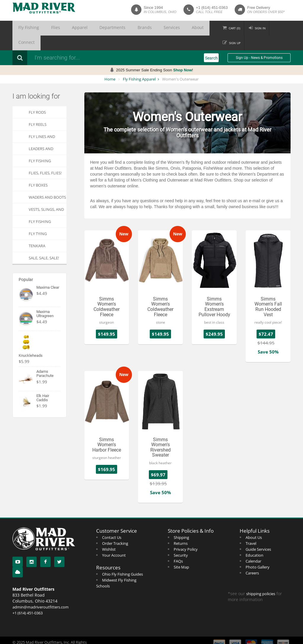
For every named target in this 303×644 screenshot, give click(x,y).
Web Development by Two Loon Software (49, 638)
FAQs (178, 546)
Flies (45, 28)
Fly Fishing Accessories (41, 148)
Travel (251, 529)
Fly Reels (38, 110)
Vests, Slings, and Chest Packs (46, 196)
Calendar (253, 546)
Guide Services (258, 534)
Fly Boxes (38, 170)
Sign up (279, 28)
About (154, 28)
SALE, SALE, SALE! (44, 243)
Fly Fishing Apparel (139, 64)
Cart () (226, 28)
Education (254, 540)
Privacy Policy (186, 534)
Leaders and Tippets (41, 135)
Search (211, 43)
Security (181, 540)
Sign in (253, 28)
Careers (252, 558)
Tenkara (37, 231)
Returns (181, 529)
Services (134, 28)
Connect (174, 28)
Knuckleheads (31, 341)
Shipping (181, 523)
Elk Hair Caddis (43, 383)
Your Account (114, 540)
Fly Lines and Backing (42, 123)
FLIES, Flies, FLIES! (45, 158)
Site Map (181, 552)
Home (110, 64)
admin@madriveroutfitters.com (41, 592)
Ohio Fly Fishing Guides (123, 559)
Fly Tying (38, 219)
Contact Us (112, 523)
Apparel (63, 28)
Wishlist (109, 534)
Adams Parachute (45, 359)
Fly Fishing (25, 28)
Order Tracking (115, 529)
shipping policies (261, 579)
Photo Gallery (258, 552)
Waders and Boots (47, 182)
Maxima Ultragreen (45, 299)
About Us (254, 523)
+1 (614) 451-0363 (212, 8)
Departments (89, 28)
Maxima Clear (48, 273)
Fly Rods (37, 97)
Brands (114, 28)
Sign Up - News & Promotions (259, 43)
